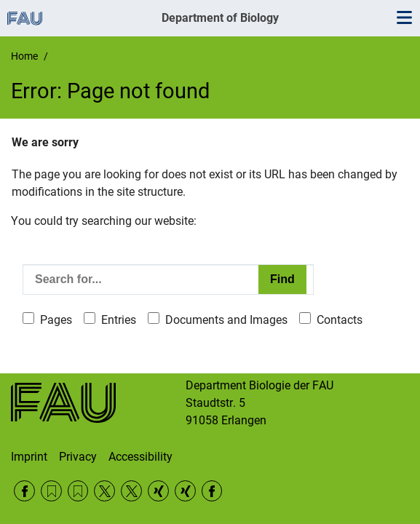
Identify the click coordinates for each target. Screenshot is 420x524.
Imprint (29, 457)
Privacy (78, 457)
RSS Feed (51, 491)
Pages (56, 320)
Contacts (340, 320)
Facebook (24, 491)
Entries (119, 320)
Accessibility (140, 457)
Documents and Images (226, 320)
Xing (158, 491)
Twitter (104, 491)
